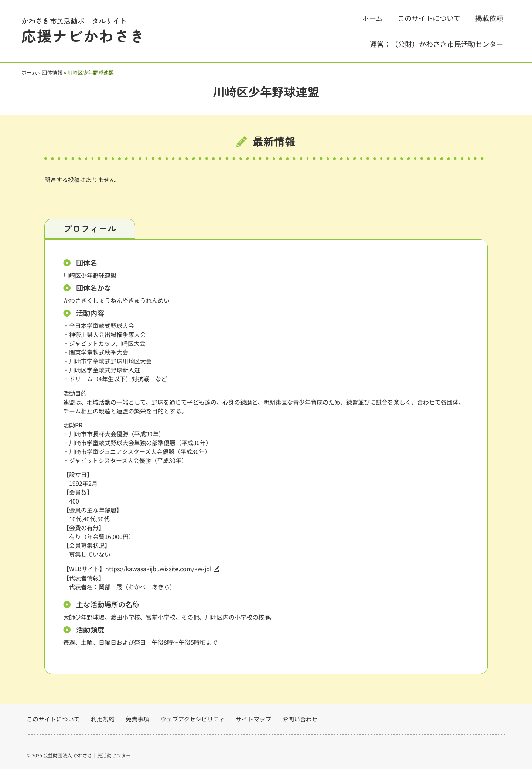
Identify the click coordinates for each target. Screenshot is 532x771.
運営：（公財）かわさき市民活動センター (436, 44)
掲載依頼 (489, 18)
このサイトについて (429, 18)
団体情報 (52, 72)
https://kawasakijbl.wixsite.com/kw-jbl (158, 571)
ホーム (372, 18)
